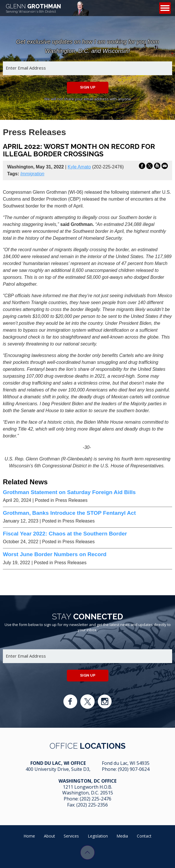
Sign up (88, 87)
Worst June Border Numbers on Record (55, 554)
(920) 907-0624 (134, 769)
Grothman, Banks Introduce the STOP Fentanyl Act (69, 513)
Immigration (32, 174)
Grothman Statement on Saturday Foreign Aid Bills (69, 492)
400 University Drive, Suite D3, (58, 769)
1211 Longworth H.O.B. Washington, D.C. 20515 (88, 790)
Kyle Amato (79, 167)
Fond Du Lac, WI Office (58, 763)
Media (122, 836)
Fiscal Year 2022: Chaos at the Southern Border (65, 534)
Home (29, 836)
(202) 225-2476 (96, 799)
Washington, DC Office (87, 781)
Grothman (33, 8)
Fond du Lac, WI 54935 (126, 763)
